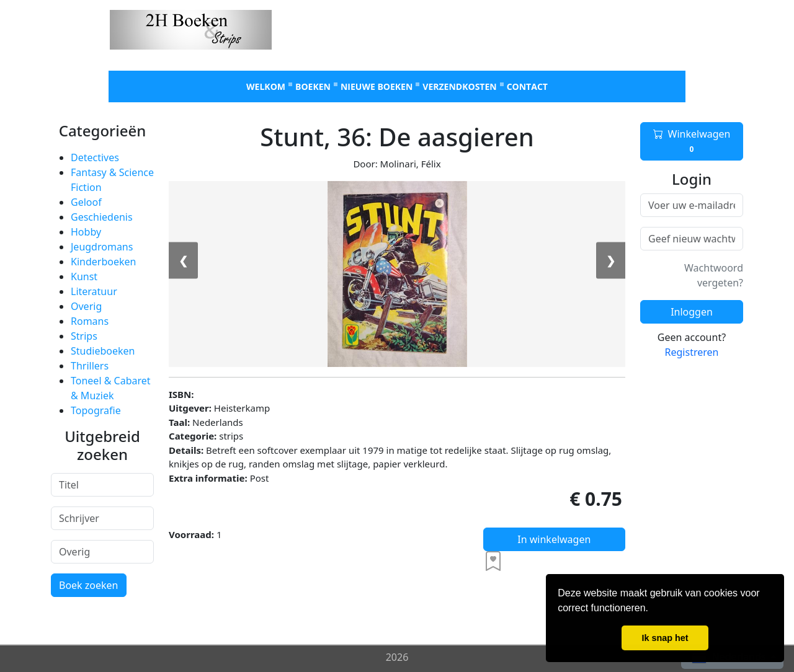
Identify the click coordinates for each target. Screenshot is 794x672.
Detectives (95, 157)
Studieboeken (103, 351)
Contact (527, 86)
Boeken (313, 86)
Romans (90, 321)
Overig (86, 306)
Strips (84, 336)
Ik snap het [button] (665, 638)
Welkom (266, 86)
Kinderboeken (103, 262)
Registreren (692, 352)
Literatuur (94, 291)
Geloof (86, 202)
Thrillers (90, 366)
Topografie (96, 410)
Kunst (84, 276)
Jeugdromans (102, 247)
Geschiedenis (102, 217)
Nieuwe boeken (377, 86)
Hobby (86, 232)
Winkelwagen (692, 141)
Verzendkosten (459, 86)
